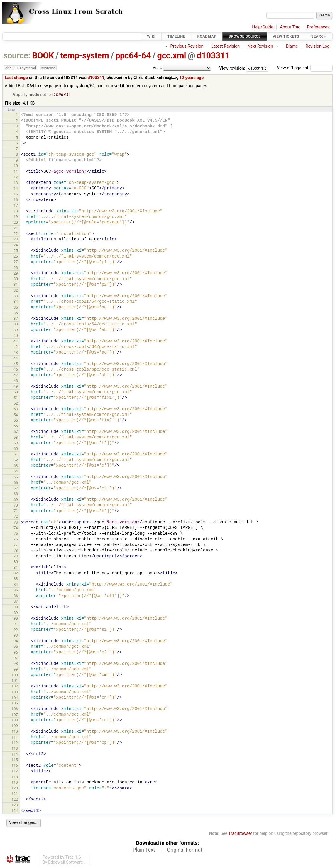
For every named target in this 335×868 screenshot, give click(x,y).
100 (15, 676)
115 (15, 760)
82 (16, 574)
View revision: (232, 68)
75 (16, 534)
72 (16, 517)
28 (16, 268)
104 (15, 698)
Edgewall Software (66, 863)
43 (16, 353)
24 (16, 246)
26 (16, 257)
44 (16, 359)
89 (16, 613)
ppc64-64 (133, 55)
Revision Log (318, 46)
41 (16, 342)
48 (16, 381)
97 (16, 658)
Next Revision (260, 46)
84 (16, 585)
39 (16, 330)
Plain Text (144, 850)
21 (16, 229)
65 (16, 478)
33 (16, 296)
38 (16, 325)
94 (16, 641)
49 (16, 387)
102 (15, 687)
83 (16, 579)
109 (15, 726)
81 (16, 568)
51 (16, 398)
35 (16, 308)
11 (16, 172)
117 (15, 772)
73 (16, 523)
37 (16, 319)
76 (16, 540)
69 (16, 500)
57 (16, 432)
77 (16, 545)
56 (16, 427)
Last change (16, 78)
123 (15, 806)
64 (16, 472)
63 (16, 466)
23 (16, 240)
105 (15, 704)
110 (15, 732)
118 (15, 777)
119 (15, 783)
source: (17, 55)
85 (16, 591)
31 (16, 285)
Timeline (176, 36)
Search (319, 36)
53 (16, 409)
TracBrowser (240, 834)
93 (16, 636)
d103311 (213, 55)
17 (16, 206)
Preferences (318, 27)
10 (16, 166)
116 (15, 766)
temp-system (84, 55)
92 (16, 630)
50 (16, 393)
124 (15, 811)
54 (16, 415)
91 (16, 624)
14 (16, 189)
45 (16, 364)
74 (16, 528)
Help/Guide (263, 27)
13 (16, 183)
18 (16, 212)
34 (16, 302)
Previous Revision (187, 46)
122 (15, 800)
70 (16, 506)
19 (16, 217)
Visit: (157, 68)
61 (16, 455)
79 (16, 557)
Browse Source (245, 36)
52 (16, 404)
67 (16, 489)
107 (15, 715)
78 (16, 551)
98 (16, 664)
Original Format (185, 850)
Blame (292, 46)
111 (15, 738)
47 (16, 376)
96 (16, 653)
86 (16, 596)
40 (16, 336)
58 (16, 438)
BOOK (43, 55)
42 (16, 347)
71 (16, 511)
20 (16, 223)
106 (15, 709)
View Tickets (286, 36)
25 (16, 251)
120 (15, 789)
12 (16, 178)
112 (15, 743)
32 (16, 291)
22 (16, 234)
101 (15, 681)
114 (15, 755)
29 (16, 274)
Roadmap (207, 36)
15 (16, 195)
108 (15, 721)
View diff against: (305, 68)
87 (16, 602)
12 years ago (191, 78)
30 (16, 279)
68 (16, 494)
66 (16, 483)
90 (16, 619)
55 (16, 421)
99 (16, 670)
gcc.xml (172, 55)
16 (16, 200)
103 (15, 693)
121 (15, 794)
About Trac (290, 27)
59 (16, 444)
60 (16, 449)
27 (16, 262)
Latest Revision (226, 46)
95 (16, 647)
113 (15, 749)
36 (16, 313)
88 (16, 608)
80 (16, 562)
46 (16, 370)
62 (16, 461)
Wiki (151, 36)
